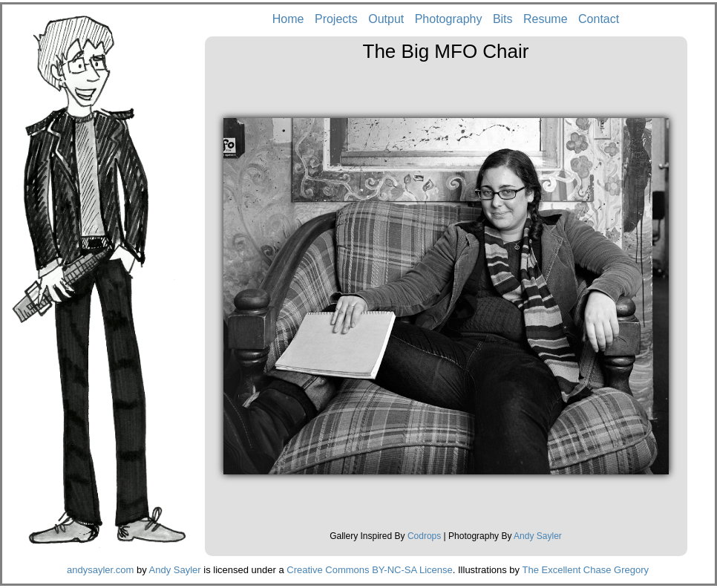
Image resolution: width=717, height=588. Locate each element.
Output (386, 19)
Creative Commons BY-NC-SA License (370, 570)
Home (288, 19)
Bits (503, 19)
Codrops (424, 536)
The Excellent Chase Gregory (585, 570)
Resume (546, 19)
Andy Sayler (538, 536)
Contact (599, 19)
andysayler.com (100, 570)
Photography (449, 19)
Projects (336, 19)
